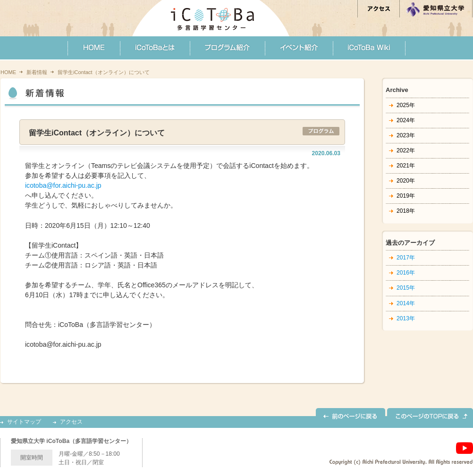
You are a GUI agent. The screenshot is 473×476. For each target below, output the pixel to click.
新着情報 (37, 72)
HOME (8, 72)
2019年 (406, 196)
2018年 (406, 211)
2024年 (406, 120)
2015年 (406, 288)
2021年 (406, 166)
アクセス (71, 422)
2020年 (406, 181)
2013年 (406, 318)
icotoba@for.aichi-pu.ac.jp (63, 185)
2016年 (406, 273)
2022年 (406, 150)
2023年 (406, 135)
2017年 (406, 258)
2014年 (406, 303)
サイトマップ (24, 422)
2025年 (406, 105)
